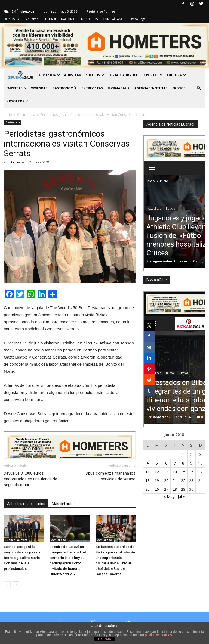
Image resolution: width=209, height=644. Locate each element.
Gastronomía (64, 88)
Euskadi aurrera (123, 75)
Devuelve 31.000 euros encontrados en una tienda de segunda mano (30, 479)
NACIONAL (68, 19)
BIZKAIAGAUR (119, 88)
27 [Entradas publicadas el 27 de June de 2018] (166, 489)
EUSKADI (50, 19)
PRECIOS (179, 88)
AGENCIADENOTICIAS (151, 88)
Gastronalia (13, 122)
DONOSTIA (12, 19)
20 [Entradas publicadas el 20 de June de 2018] (166, 480)
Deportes (152, 75)
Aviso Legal (138, 19)
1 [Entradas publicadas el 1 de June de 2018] (183, 454)
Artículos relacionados (26, 504)
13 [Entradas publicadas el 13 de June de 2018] (166, 472)
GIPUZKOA (50, 75)
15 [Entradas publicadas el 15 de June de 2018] (183, 472)
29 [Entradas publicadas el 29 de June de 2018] (183, 489)
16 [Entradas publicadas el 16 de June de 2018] (191, 472)
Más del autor (63, 504)
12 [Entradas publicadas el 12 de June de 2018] (157, 472)
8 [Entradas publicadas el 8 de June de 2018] (183, 463)
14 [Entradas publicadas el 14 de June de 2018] (175, 472)
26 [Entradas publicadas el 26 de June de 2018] (157, 489)
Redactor (18, 162)
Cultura (176, 75)
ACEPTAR (104, 639)
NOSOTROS (89, 19)
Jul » (181, 497)
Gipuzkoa (31, 19)
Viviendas (39, 88)
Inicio (8, 115)
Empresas (16, 88)
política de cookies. (159, 635)
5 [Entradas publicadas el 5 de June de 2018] (157, 463)
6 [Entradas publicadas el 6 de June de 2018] (166, 463)
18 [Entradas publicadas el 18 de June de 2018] (147, 480)
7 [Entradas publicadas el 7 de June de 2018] (175, 463)
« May (169, 497)
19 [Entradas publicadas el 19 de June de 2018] (157, 480)
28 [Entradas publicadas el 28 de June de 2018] (175, 489)
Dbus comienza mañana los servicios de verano (111, 476)
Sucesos (95, 75)
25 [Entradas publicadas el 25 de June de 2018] (147, 489)
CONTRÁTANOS (114, 19)
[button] (199, 88)
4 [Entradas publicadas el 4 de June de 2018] (147, 463)
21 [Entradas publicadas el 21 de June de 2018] (175, 480)
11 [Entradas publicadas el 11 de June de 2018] (147, 472)
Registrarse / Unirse (101, 11)
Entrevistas (92, 88)
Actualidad (59, 540)
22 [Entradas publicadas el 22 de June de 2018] (183, 480)
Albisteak (73, 75)
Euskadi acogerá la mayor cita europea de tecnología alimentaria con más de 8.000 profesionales (22, 558)
